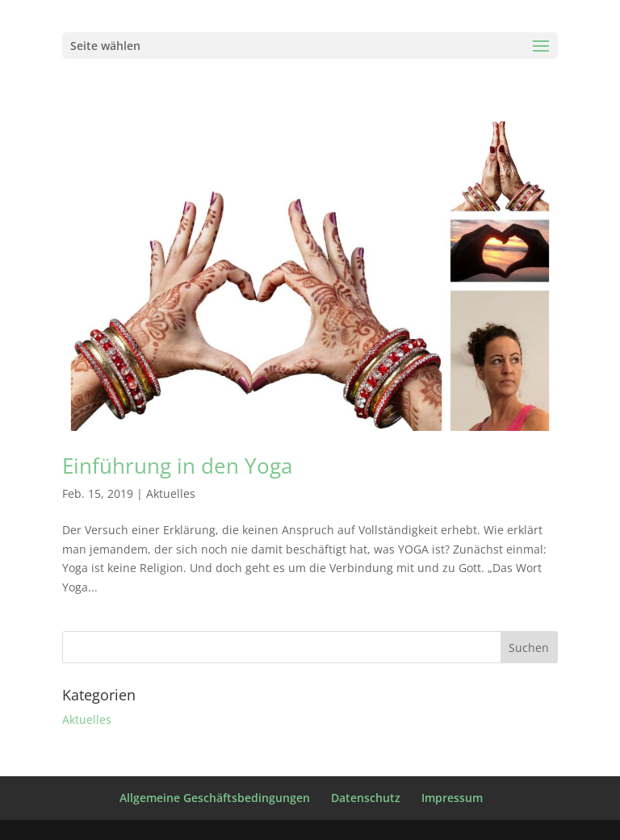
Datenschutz (366, 798)
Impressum (452, 798)
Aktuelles (171, 493)
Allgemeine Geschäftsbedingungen (215, 798)
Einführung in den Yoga (177, 466)
